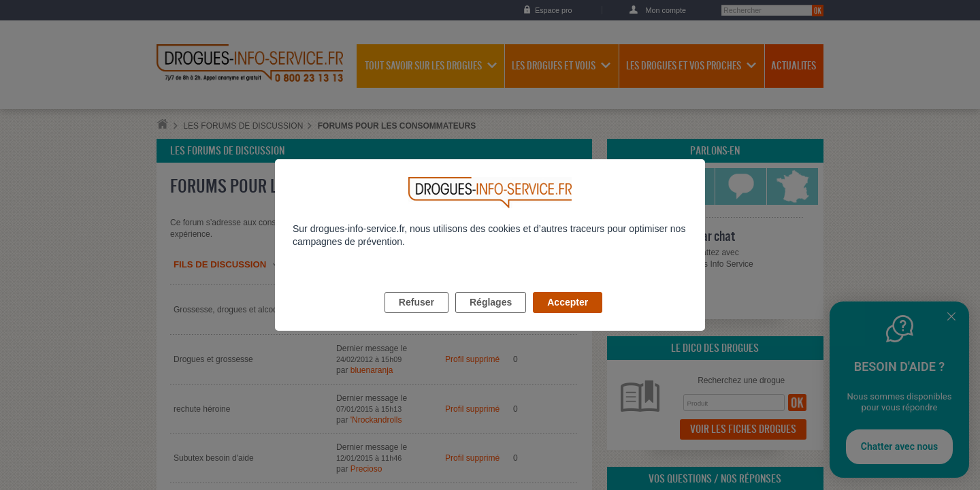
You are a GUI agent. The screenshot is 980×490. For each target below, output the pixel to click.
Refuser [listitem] (416, 318)
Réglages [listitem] (491, 318)
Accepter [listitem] (568, 318)
